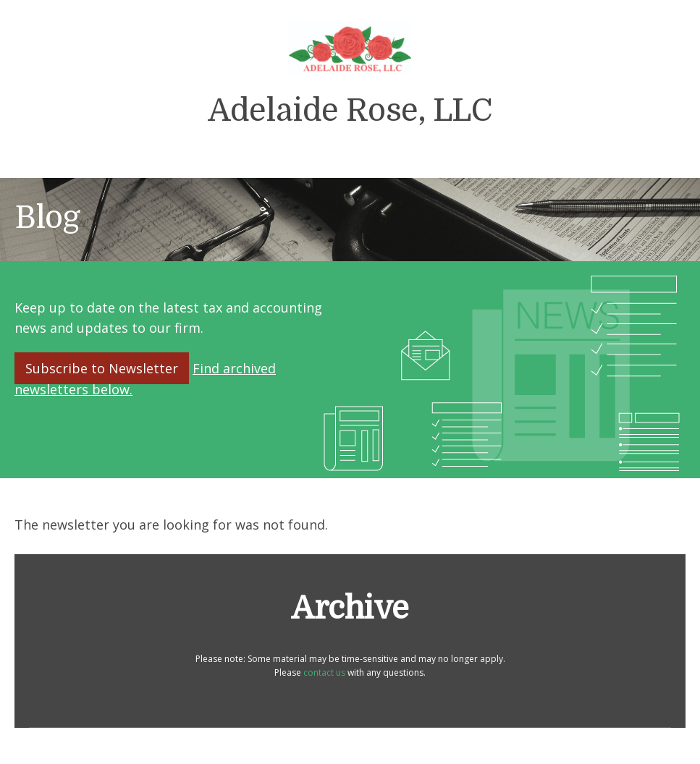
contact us (324, 672)
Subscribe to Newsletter (102, 368)
